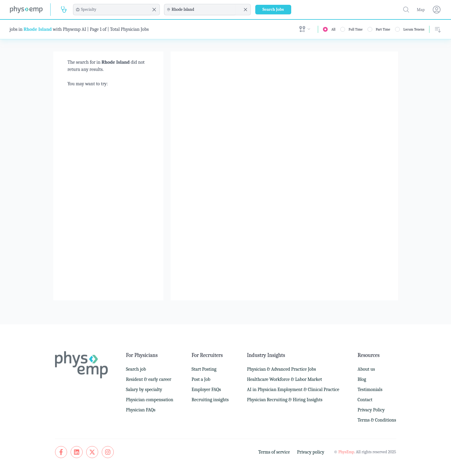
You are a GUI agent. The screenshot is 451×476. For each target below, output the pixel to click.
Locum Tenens (414, 29)
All (333, 29)
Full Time (356, 29)
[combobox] (116, 10)
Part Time (383, 29)
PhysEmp (346, 452)
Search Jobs (273, 9)
